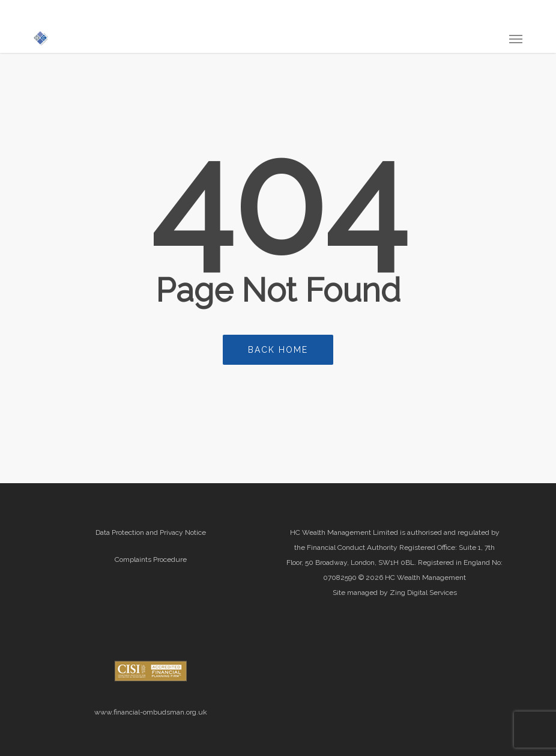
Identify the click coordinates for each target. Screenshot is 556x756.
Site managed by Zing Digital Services (395, 593)
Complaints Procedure (151, 559)
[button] (516, 38)
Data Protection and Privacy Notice (151, 532)
